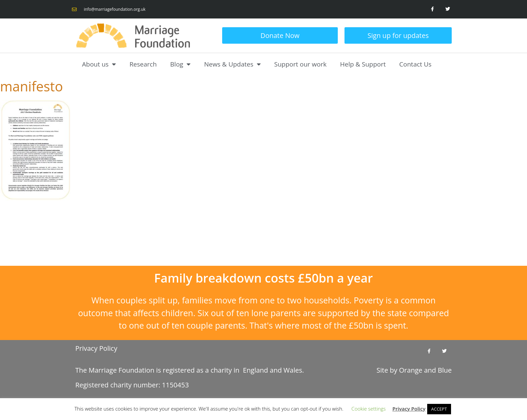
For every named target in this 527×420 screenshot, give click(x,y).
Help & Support (363, 64)
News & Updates (232, 64)
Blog (180, 64)
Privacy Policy (96, 348)
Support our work (300, 64)
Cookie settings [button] (369, 409)
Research (143, 64)
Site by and (414, 370)
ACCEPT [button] (439, 409)
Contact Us (415, 64)
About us (99, 64)
